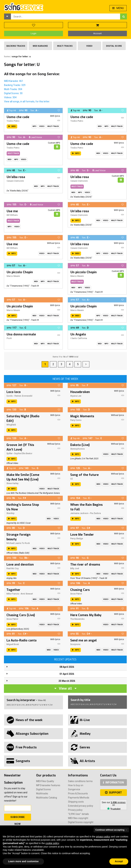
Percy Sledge (77, 538)
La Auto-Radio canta (21, 640)
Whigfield (11, 425)
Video (89, 46)
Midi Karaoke (40, 46)
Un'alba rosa (16, 177)
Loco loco (14, 392)
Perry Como (76, 420)
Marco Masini (13, 276)
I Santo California (79, 338)
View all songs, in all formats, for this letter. (27, 101)
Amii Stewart (27, 594)
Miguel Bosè (13, 644)
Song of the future (84, 475)
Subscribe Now (18, 818)
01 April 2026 (67, 674)
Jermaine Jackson (79, 513)
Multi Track (53, 126)
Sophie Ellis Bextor (23, 453)
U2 (72, 479)
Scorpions (75, 644)
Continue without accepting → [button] (111, 830)
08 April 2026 (67, 667)
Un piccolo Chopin (20, 272)
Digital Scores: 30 (13, 93)
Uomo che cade (18, 117)
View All (42, 700)
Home (7, 56)
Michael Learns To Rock (18, 543)
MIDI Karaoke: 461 (14, 81)
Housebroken (80, 392)
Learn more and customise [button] (23, 861)
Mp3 (34, 126)
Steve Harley (12, 483)
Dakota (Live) (80, 445)
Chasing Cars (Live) (21, 615)
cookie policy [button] (52, 843)
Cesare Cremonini (15, 181)
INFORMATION (113, 782)
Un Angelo (78, 334)
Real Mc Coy (13, 568)
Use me (12, 211)
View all (65, 689)
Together (13, 590)
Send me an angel (83, 640)
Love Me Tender (82, 535)
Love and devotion (20, 565)
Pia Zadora (95, 513)
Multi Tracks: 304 (13, 89)
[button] (8, 16)
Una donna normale (21, 334)
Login (34, 33)
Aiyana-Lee (76, 396)
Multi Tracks (65, 46)
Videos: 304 (10, 97)
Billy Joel (75, 568)
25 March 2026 (67, 681)
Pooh (9, 338)
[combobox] (65, 16)
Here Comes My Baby (86, 615)
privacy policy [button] (103, 837)
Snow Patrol (76, 594)
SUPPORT (113, 793)
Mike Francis (13, 594)
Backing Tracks (16, 46)
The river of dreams (85, 565)
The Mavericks (77, 619)
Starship (10, 513)
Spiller (9, 453)
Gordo (10, 396)
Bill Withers (12, 215)
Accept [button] (119, 861)
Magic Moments (82, 416)
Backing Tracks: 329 (15, 85)
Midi (100, 126)
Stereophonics (77, 449)
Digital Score (114, 46)
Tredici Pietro (13, 121)
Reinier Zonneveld (23, 396)
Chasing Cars (80, 590)
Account (97, 33)
